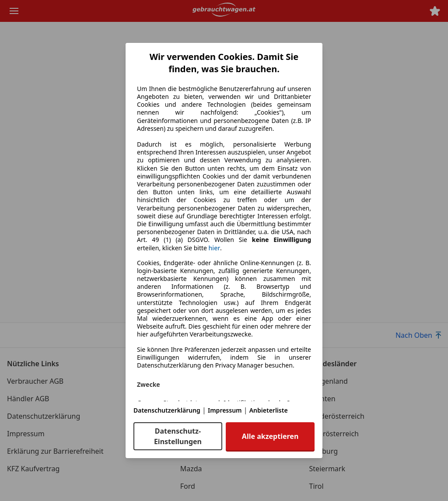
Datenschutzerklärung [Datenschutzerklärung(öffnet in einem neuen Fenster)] (167, 410)
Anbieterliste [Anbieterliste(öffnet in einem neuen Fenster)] (269, 410)
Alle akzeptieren (270, 436)
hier (215, 248)
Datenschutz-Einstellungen (178, 436)
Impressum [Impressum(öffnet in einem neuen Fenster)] (225, 410)
